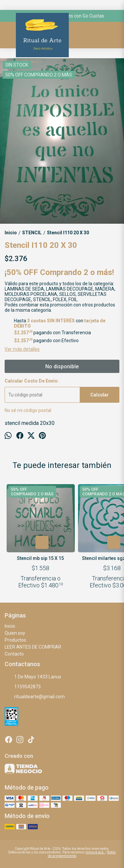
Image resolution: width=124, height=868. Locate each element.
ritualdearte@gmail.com (35, 697)
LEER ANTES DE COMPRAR (33, 647)
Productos (15, 640)
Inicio (10, 626)
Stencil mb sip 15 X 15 (41, 558)
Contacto (14, 654)
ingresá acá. (95, 852)
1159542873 (23, 687)
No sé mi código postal (28, 410)
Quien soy (15, 633)
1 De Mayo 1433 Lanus (33, 677)
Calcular (100, 395)
